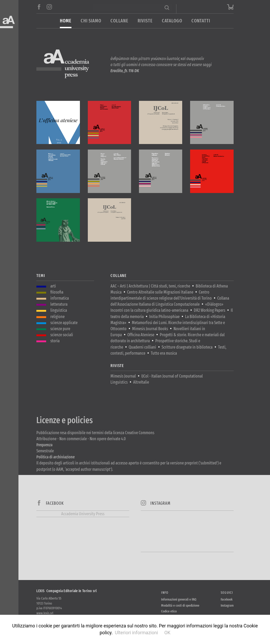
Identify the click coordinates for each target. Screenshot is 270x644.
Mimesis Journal (123, 376)
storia (55, 341)
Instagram (227, 605)
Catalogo (172, 21)
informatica (60, 298)
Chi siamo (91, 21)
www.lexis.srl (45, 613)
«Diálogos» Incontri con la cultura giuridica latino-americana (167, 307)
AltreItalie (141, 382)
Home (66, 21)
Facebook (227, 599)
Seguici (227, 593)
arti (53, 286)
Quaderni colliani (142, 347)
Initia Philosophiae (164, 317)
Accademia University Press (83, 514)
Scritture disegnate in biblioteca (187, 347)
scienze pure (60, 329)
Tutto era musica (164, 353)
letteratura (59, 304)
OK (167, 633)
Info (165, 593)
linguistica (59, 310)
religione (57, 317)
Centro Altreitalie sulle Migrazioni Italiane (160, 292)
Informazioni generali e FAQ (179, 599)
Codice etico (169, 611)
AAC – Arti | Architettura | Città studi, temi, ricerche (150, 286)
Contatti (201, 21)
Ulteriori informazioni (136, 633)
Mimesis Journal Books (150, 329)
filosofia (57, 292)
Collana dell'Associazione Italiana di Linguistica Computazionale (170, 301)
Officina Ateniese (141, 335)
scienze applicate (64, 323)
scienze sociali (62, 335)
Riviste (145, 21)
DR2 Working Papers (209, 310)
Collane (119, 21)
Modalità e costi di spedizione (180, 605)
